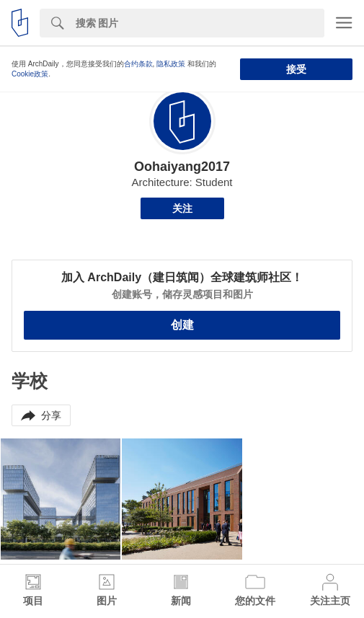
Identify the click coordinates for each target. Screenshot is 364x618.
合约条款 (138, 64)
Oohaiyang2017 (182, 167)
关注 (182, 208)
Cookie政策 (30, 74)
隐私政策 (171, 64)
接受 (296, 69)
